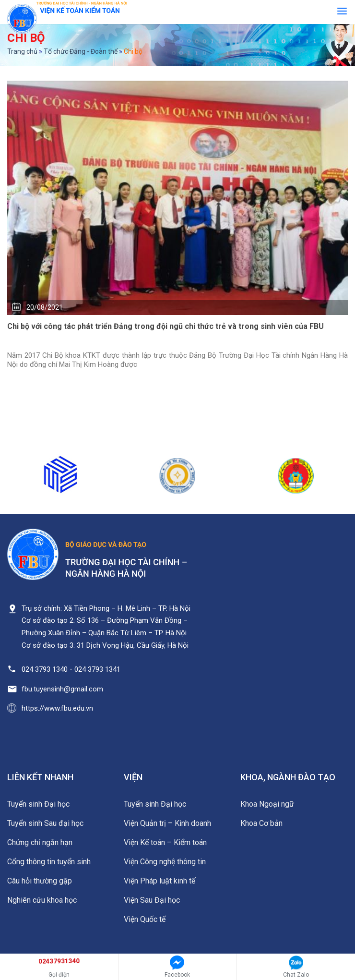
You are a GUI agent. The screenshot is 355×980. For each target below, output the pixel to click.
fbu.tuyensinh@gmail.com (62, 689)
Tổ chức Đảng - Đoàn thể (81, 51)
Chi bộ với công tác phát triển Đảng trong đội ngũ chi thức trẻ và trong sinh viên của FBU (166, 326)
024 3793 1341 (97, 669)
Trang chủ (22, 51)
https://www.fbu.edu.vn (57, 708)
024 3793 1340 (45, 669)
